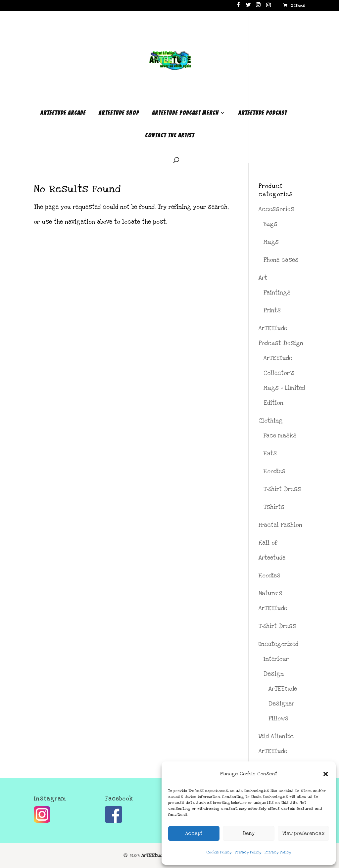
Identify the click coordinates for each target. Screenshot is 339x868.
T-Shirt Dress (282, 489)
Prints (272, 311)
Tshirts (274, 507)
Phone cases (281, 260)
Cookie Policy (219, 852)
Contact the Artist (170, 136)
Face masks (280, 436)
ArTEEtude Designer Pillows (283, 704)
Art (263, 278)
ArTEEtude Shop (119, 113)
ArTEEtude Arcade (63, 113)
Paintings (277, 293)
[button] (326, 774)
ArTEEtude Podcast (263, 113)
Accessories (276, 209)
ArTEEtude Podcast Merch (185, 113)
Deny (249, 833)
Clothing (271, 421)
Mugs (271, 242)
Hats (270, 454)
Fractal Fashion (280, 525)
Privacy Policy (248, 852)
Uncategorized (278, 644)
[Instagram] (268, 7)
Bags (270, 224)
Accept (194, 833)
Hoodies (274, 471)
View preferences (303, 833)
